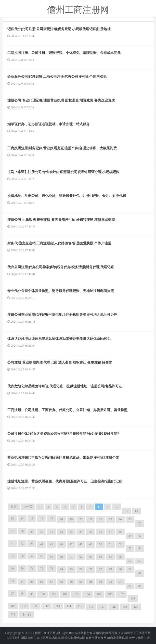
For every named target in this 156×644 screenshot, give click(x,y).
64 (101, 557)
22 (101, 519)
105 (99, 594)
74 (61, 569)
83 (12, 581)
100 (42, 594)
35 (91, 532)
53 (130, 548)
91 (91, 582)
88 (61, 582)
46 (61, 544)
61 (71, 557)
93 (110, 582)
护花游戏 (124, 633)
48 (81, 544)
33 (71, 532)
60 (61, 557)
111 (35, 606)
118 (114, 607)
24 (120, 519)
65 (110, 557)
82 (140, 573)
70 (22, 568)
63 (91, 557)
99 (32, 594)
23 (110, 519)
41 (12, 543)
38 (120, 532)
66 (120, 557)
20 (81, 519)
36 (101, 532)
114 (69, 606)
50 (101, 544)
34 (81, 532)
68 (140, 561)
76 (81, 569)
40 (140, 536)
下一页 (26, 614)
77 (91, 569)
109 (13, 606)
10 (117, 507)
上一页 (28, 507)
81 (130, 569)
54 (140, 548)
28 (22, 531)
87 (52, 582)
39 (130, 536)
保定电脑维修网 (96, 638)
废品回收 (112, 633)
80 (120, 569)
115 (80, 606)
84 (22, 582)
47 (71, 544)
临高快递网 (56, 638)
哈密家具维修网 (117, 638)
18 (61, 519)
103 (76, 594)
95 (130, 586)
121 (13, 614)
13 (12, 518)
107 (121, 594)
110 (24, 606)
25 (130, 519)
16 (42, 518)
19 (71, 519)
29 (32, 532)
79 (110, 569)
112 (47, 606)
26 (140, 523)
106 (110, 594)
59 (52, 557)
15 (32, 518)
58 (42, 556)
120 (136, 607)
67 (130, 561)
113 (58, 606)
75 (71, 569)
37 (110, 532)
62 (81, 557)
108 (133, 598)
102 (65, 594)
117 (102, 607)
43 (32, 543)
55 (12, 556)
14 (22, 518)
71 (32, 568)
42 (22, 543)
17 (52, 518)
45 (52, 544)
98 (22, 593)
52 (120, 544)
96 (140, 586)
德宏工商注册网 (38, 638)
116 (91, 607)
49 (91, 544)
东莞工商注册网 (17, 638)
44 (42, 544)
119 (125, 607)
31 (52, 532)
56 (22, 556)
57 (32, 556)
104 (88, 594)
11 (127, 511)
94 (120, 582)
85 (32, 582)
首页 (14, 507)
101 (54, 594)
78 (101, 569)
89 (71, 582)
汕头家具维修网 (75, 638)
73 (52, 568)
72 (42, 568)
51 (110, 544)
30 (42, 532)
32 (61, 532)
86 (42, 582)
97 (12, 593)
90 (81, 582)
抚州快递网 (136, 638)
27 (12, 531)
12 (136, 511)
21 (91, 519)
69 (12, 568)
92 (101, 582)
